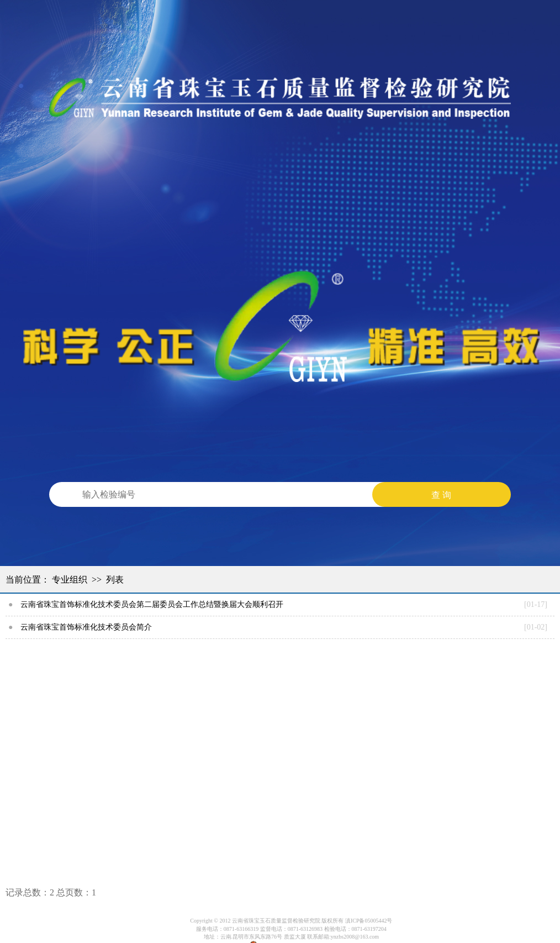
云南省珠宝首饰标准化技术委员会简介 (86, 627)
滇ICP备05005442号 (369, 921)
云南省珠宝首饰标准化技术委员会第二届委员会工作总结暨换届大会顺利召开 (152, 604)
